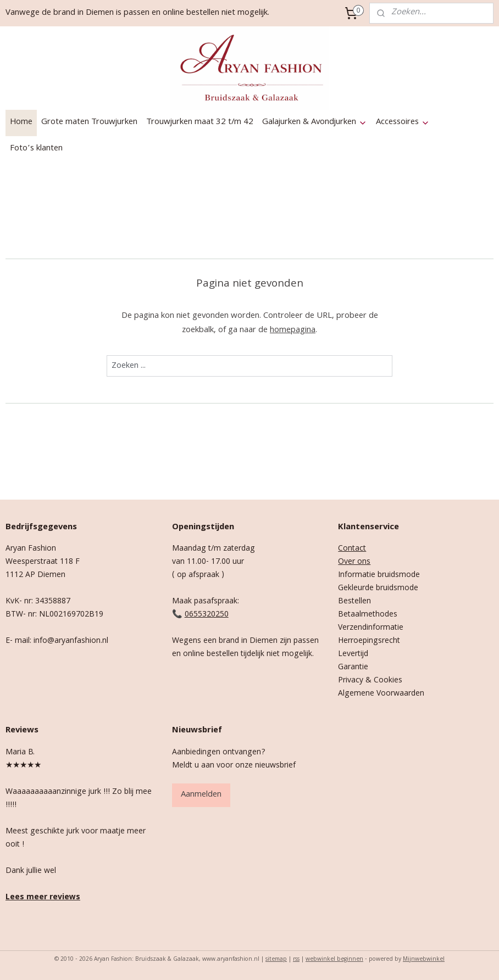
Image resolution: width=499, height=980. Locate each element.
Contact (352, 549)
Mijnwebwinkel (424, 960)
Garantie (353, 668)
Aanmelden (201, 795)
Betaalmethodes (368, 615)
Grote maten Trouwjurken (89, 122)
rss (296, 960)
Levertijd (353, 654)
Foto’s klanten (36, 149)
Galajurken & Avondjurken (315, 122)
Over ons (354, 562)
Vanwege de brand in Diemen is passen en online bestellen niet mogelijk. (137, 13)
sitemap (276, 960)
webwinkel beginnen (334, 960)
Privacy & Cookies (370, 681)
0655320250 (207, 615)
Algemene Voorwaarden (381, 694)
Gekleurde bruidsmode (378, 589)
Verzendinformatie (371, 628)
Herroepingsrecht (369, 641)
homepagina (293, 330)
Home (21, 122)
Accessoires (403, 122)
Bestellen (354, 602)
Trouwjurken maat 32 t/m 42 (200, 122)
